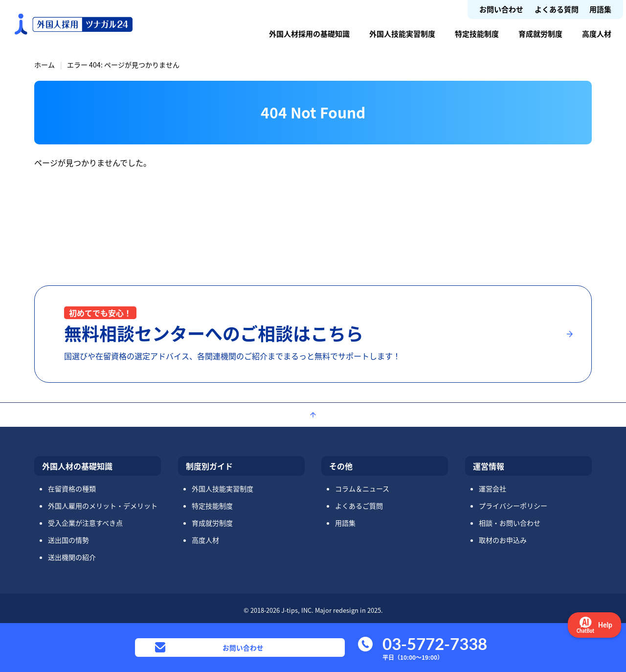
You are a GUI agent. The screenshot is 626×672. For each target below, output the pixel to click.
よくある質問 (557, 9)
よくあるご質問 (359, 506)
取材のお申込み (503, 540)
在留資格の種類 (72, 488)
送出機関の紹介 (72, 557)
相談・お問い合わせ (510, 523)
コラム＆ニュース (362, 488)
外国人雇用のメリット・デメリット (103, 506)
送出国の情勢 (68, 540)
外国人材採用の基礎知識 (309, 34)
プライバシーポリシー (513, 506)
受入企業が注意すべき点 (85, 523)
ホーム (45, 65)
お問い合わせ (501, 9)
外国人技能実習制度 (402, 34)
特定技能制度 (477, 34)
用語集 (600, 9)
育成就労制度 (540, 34)
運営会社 (492, 488)
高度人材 (597, 34)
